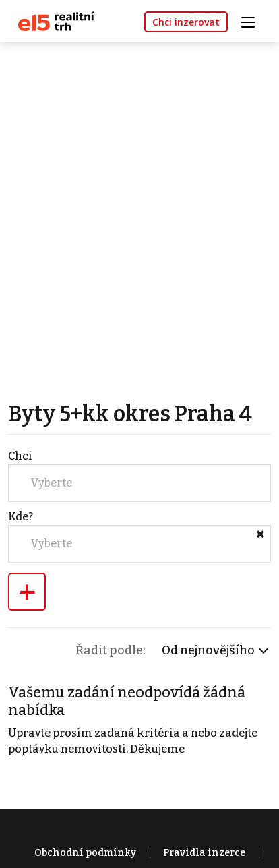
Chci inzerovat (186, 22)
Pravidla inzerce (204, 853)
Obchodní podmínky (85, 853)
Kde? (21, 517)
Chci (20, 456)
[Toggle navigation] (253, 21)
